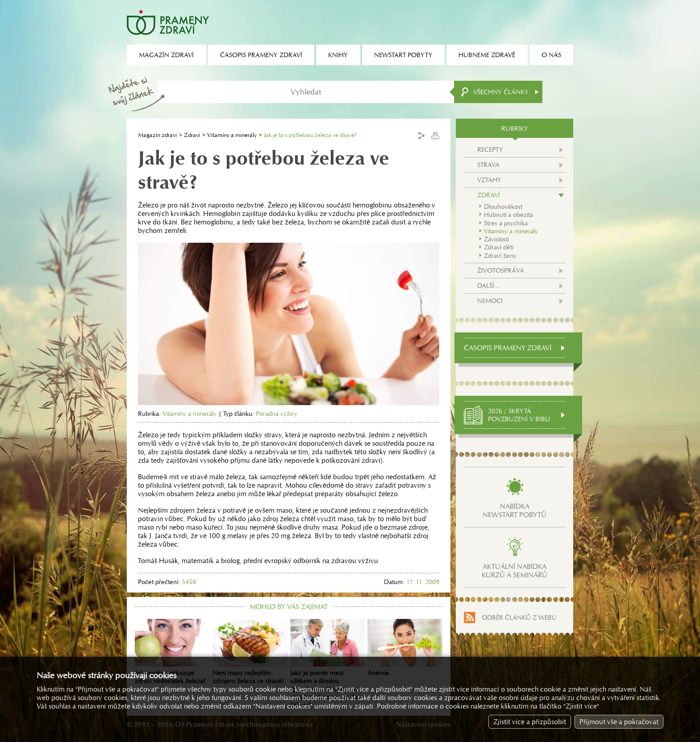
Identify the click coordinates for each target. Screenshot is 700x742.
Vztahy (489, 180)
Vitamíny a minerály (232, 135)
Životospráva (501, 270)
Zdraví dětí (499, 247)
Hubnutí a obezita (508, 215)
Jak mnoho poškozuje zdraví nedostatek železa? (172, 652)
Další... (488, 286)
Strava (488, 165)
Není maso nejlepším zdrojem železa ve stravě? (250, 652)
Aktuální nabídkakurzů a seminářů (515, 571)
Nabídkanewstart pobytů (515, 510)
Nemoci (490, 301)
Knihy (338, 55)
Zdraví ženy (500, 256)
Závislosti (496, 239)
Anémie (405, 648)
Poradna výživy (277, 414)
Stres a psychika (506, 223)
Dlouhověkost (503, 207)
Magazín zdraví (157, 135)
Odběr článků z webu (519, 618)
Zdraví (192, 135)
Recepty (490, 149)
